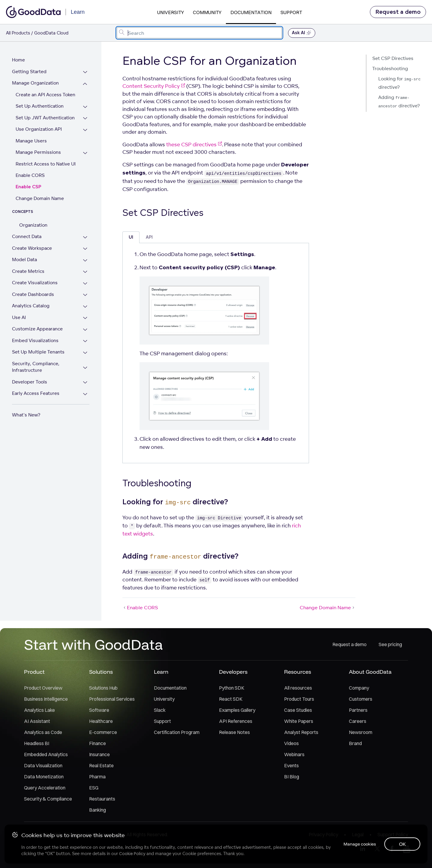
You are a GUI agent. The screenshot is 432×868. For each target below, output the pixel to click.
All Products (18, 33)
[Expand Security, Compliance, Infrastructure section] (87, 368)
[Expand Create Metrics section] (87, 272)
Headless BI (37, 743)
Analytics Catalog (31, 306)
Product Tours (299, 699)
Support (291, 12)
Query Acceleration (45, 788)
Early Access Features (36, 393)
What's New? (26, 415)
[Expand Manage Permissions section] (87, 153)
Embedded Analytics (46, 754)
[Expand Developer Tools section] (87, 383)
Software (99, 710)
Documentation (251, 12)
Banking (97, 810)
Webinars (294, 754)
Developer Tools (30, 382)
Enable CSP (28, 187)
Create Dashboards (33, 294)
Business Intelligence (46, 699)
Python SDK (232, 688)
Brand (355, 743)
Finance (97, 743)
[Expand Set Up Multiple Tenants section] (87, 353)
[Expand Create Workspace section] (87, 249)
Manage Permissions (38, 152)
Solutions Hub (103, 688)
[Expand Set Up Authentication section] (87, 107)
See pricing (390, 644)
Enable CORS (30, 175)
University (171, 12)
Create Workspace (32, 248)
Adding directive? (399, 101)
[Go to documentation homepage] (33, 12)
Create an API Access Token (45, 95)
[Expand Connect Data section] (87, 237)
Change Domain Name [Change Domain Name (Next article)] (328, 607)
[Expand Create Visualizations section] (87, 283)
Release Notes (234, 732)
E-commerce (103, 732)
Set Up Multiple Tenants (38, 352)
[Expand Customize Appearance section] (87, 330)
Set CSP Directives (393, 58)
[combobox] (199, 33)
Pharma (97, 777)
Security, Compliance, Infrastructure (36, 367)
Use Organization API (39, 129)
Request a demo (398, 12)
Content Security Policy (154, 86)
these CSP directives (194, 144)
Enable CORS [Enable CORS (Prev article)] (140, 607)
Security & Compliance (48, 799)
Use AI (19, 317)
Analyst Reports (301, 732)
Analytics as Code (43, 732)
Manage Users (31, 141)
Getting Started (29, 72)
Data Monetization (44, 777)
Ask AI (301, 33)
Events (291, 765)
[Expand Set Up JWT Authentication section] (87, 119)
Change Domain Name (40, 198)
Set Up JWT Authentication (45, 118)
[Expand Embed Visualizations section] (87, 341)
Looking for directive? (399, 83)
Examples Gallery (237, 710)
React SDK (231, 699)
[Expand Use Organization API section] (87, 130)
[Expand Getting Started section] (87, 72)
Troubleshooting (390, 69)
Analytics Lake (39, 710)
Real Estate (101, 765)
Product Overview (43, 688)
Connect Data (27, 236)
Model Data (24, 260)
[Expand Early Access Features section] (87, 394)
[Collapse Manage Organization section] (87, 84)
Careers (358, 721)
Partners (358, 710)
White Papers (299, 721)
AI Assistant (37, 721)
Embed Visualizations (35, 340)
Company (359, 688)
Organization (33, 225)
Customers (361, 699)
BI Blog (292, 777)
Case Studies (298, 710)
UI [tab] (131, 237)
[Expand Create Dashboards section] (87, 295)
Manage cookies (358, 844)
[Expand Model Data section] (87, 260)
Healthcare (101, 721)
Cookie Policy (132, 853)
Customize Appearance (37, 329)
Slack (160, 710)
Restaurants (102, 799)
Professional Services (112, 699)
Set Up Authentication (40, 106)
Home (18, 60)
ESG (94, 788)
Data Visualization (43, 765)
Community (207, 12)
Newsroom (361, 732)
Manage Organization (35, 83)
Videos (291, 743)
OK (402, 844)
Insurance (99, 754)
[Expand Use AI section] (87, 318)
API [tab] (149, 237)
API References (236, 721)
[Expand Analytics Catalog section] (87, 307)
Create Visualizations (35, 283)
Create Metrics (28, 271)
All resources (298, 688)
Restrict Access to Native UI (46, 164)
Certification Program (177, 732)
